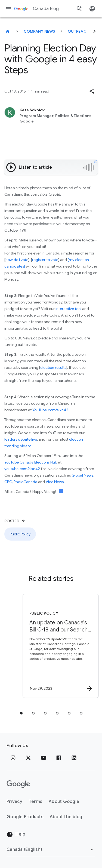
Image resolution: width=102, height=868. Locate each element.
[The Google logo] (18, 784)
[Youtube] (44, 758)
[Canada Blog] (8, 31)
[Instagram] (13, 758)
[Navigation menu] (9, 9)
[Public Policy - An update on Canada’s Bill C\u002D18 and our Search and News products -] (61, 646)
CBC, (9, 482)
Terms (35, 802)
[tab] (21, 713)
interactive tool (68, 309)
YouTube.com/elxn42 (50, 410)
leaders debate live (21, 439)
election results (53, 367)
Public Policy (20, 534)
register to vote (45, 260)
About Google (64, 802)
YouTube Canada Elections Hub (31, 462)
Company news (39, 31)
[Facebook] (59, 758)
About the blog (66, 817)
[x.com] (28, 758)
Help (16, 835)
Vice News (55, 482)
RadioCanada (25, 482)
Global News (82, 475)
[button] (92, 91)
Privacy (14, 802)
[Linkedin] (74, 758)
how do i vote (17, 260)
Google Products (25, 817)
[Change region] (51, 849)
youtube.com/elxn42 (22, 469)
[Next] (94, 31)
